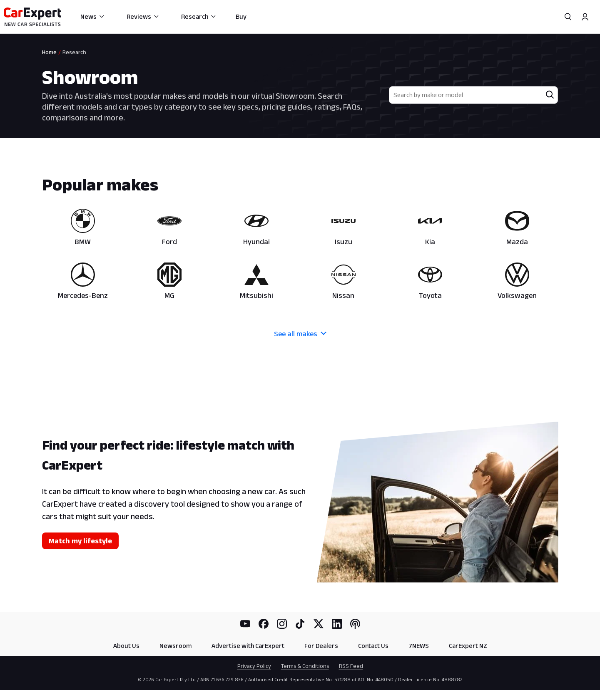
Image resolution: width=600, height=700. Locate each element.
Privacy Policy (254, 666)
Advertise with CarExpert (248, 646)
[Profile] (585, 17)
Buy (241, 16)
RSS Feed (351, 666)
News (93, 16)
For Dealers (321, 646)
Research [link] (74, 52)
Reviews (143, 16)
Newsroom (176, 646)
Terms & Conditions (305, 666)
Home (49, 52)
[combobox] (466, 95)
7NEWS (419, 646)
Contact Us (373, 646)
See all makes (300, 334)
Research (199, 16)
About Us (126, 646)
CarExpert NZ (468, 646)
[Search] (568, 17)
